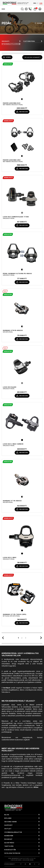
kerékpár (7, 688)
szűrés (7, 57)
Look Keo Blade (10, 387)
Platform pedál (29, 41)
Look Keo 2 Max (10, 557)
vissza (38, 23)
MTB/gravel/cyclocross (11, 44)
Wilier (36, 787)
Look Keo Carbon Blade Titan (16, 217)
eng (35, 3)
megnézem (22, 112)
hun (41, 3)
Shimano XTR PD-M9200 (13, 330)
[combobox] (32, 57)
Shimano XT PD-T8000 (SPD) (15, 614)
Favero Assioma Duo (12, 103)
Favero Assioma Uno (12, 160)
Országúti (5, 41)
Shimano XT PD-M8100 (12, 501)
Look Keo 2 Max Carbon (13, 444)
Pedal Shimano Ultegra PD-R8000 (17, 274)
